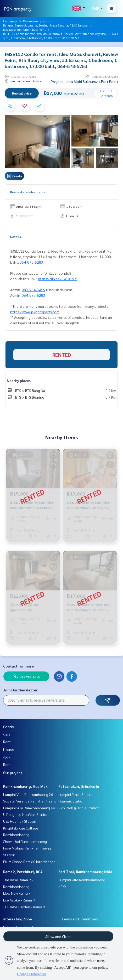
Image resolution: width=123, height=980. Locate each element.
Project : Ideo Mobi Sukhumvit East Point (85, 81)
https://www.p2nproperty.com (35, 312)
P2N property (18, 9)
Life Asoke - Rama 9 (19, 900)
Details (16, 237)
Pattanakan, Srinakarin (79, 786)
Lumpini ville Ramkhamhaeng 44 (29, 808)
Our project (13, 773)
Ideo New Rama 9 (17, 893)
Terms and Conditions (80, 919)
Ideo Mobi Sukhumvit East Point (24, 29)
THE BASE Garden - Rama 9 (24, 907)
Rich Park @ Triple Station (79, 808)
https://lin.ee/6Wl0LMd (57, 279)
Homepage (10, 21)
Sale (7, 735)
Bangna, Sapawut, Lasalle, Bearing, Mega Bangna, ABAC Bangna (45, 25)
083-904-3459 (33, 290)
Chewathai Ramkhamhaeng (25, 841)
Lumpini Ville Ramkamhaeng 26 (28, 794)
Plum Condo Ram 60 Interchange (29, 862)
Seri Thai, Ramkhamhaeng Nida (85, 872)
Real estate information (28, 192)
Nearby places (19, 380)
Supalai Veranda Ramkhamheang (30, 801)
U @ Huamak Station (20, 821)
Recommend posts (35, 21)
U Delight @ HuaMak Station (26, 814)
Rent (7, 742)
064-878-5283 (31, 262)
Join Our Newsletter (20, 690)
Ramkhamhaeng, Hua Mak (25, 786)
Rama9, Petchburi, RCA (23, 872)
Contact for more (18, 666)
